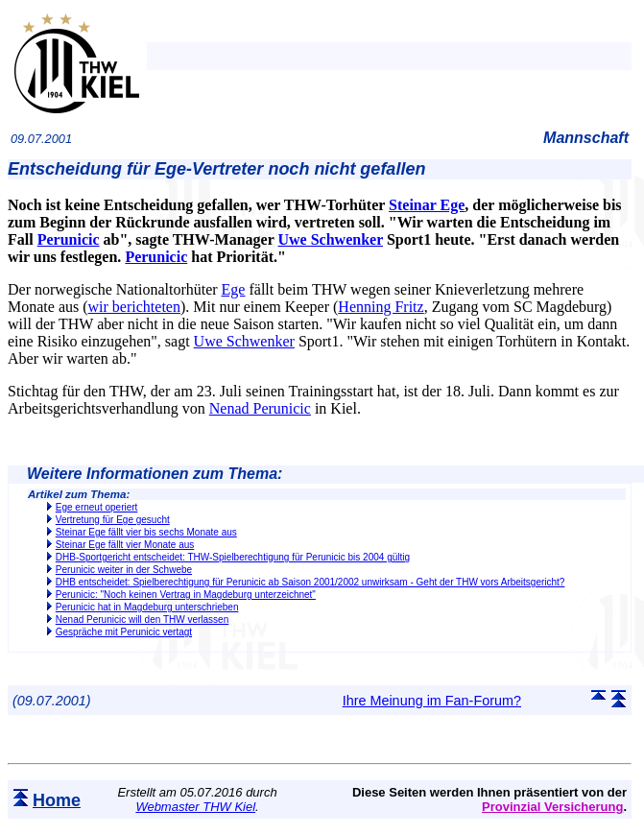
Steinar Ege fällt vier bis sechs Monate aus (146, 532)
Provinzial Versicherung (552, 807)
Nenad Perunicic (260, 408)
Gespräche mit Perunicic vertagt (124, 632)
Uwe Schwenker (330, 239)
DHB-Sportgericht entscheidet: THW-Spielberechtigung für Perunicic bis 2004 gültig (233, 557)
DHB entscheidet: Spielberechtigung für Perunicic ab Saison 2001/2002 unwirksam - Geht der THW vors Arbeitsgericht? (310, 582)
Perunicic (69, 239)
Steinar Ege (427, 205)
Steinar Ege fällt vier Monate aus (125, 545)
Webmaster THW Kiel (195, 807)
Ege (234, 289)
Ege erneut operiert (97, 507)
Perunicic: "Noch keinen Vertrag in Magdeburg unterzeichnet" (186, 595)
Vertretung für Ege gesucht (113, 520)
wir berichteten (134, 307)
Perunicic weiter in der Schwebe (124, 570)
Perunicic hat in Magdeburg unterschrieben (147, 607)
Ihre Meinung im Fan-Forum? (432, 701)
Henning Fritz (381, 307)
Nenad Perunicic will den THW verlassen (142, 620)
